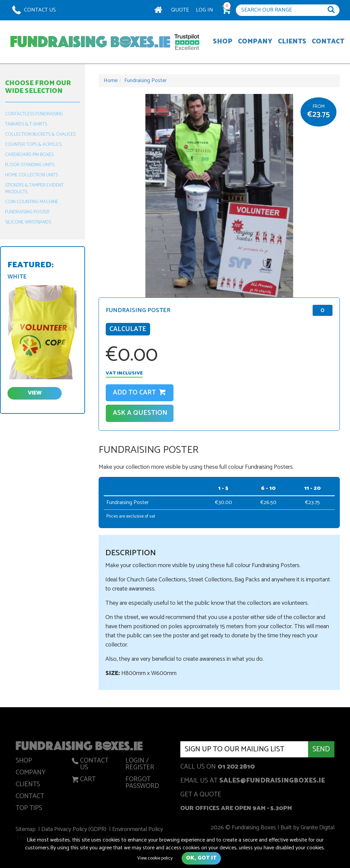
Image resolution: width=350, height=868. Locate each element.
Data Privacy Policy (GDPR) (75, 830)
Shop (223, 42)
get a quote (201, 795)
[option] (219, 196)
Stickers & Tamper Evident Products (34, 189)
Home (111, 81)
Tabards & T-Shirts (26, 124)
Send (321, 749)
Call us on (218, 767)
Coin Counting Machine (32, 202)
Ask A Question (140, 413)
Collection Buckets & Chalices (40, 134)
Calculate (128, 329)
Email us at (253, 781)
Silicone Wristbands (28, 222)
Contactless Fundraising (34, 114)
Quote (180, 10)
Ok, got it (201, 858)
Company (255, 42)
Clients (292, 42)
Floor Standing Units (30, 165)
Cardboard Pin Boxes (29, 155)
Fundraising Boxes (90, 42)
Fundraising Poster (27, 212)
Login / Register (140, 765)
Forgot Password (142, 784)
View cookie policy (155, 858)
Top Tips (29, 809)
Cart (83, 780)
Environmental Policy (138, 830)
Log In (204, 10)
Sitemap (27, 830)
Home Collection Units (32, 175)
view (35, 393)
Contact (328, 42)
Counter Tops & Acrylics (33, 145)
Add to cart (140, 393)
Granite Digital (316, 828)
